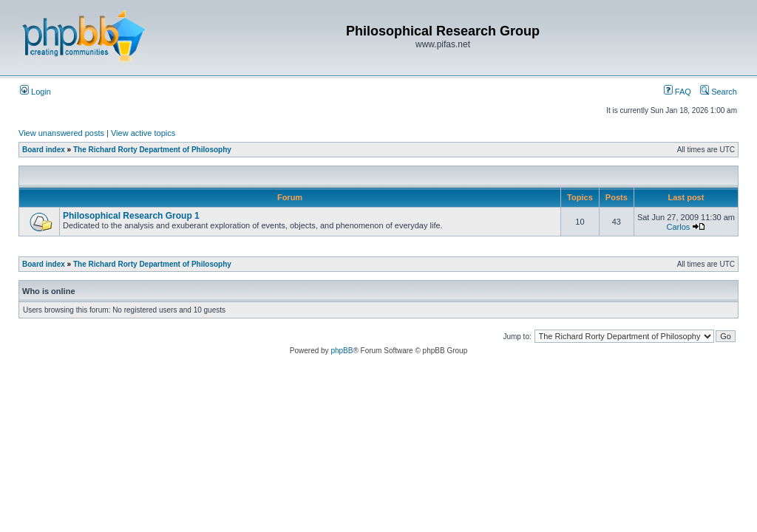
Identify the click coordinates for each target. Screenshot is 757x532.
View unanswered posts (61, 133)
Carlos (679, 227)
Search (719, 92)
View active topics (143, 133)
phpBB (342, 351)
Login (35, 92)
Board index (44, 150)
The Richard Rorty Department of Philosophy (152, 150)
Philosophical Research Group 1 (131, 216)
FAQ (678, 92)
